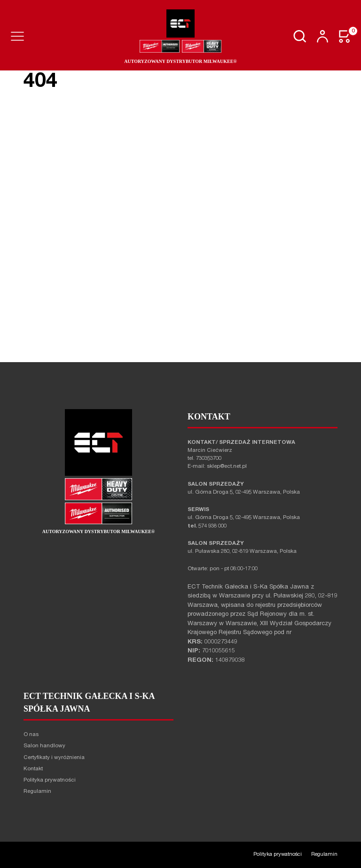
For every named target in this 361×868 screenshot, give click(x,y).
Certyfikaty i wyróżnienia (54, 758)
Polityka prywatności (50, 780)
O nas (31, 735)
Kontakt (33, 769)
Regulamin (37, 792)
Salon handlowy (44, 746)
